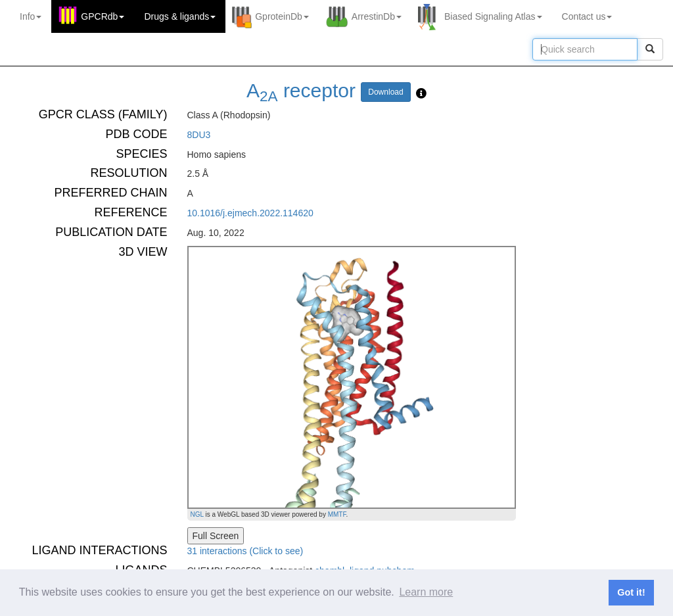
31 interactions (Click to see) (245, 551)
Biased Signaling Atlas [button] (493, 16)
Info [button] (31, 16)
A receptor (301, 90)
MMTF (337, 514)
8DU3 (199, 135)
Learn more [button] (426, 592)
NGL (197, 514)
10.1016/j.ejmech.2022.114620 (250, 213)
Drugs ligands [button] (180, 16)
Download (385, 92)
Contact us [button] (587, 16)
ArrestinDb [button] (377, 16)
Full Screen (216, 536)
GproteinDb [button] (282, 16)
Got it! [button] (631, 592)
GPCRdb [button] (103, 16)
